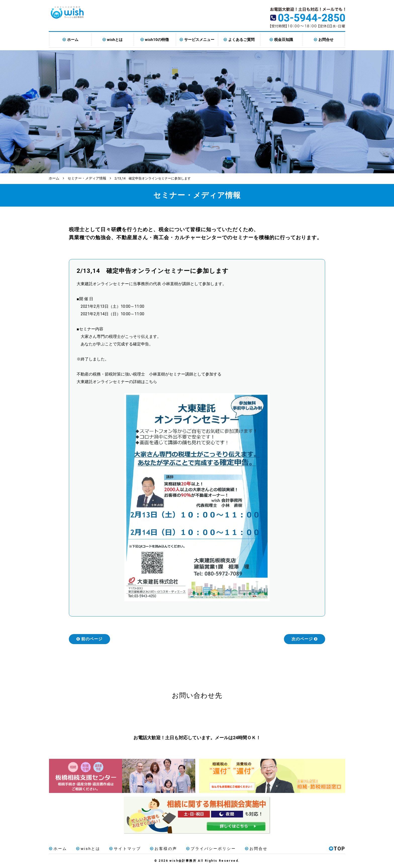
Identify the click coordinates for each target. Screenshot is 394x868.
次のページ (305, 639)
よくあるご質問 (241, 40)
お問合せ (326, 40)
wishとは (115, 40)
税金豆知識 (284, 40)
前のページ (89, 639)
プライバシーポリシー (210, 849)
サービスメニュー (199, 40)
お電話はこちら (150, 717)
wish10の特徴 (157, 40)
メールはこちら (244, 717)
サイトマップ (124, 849)
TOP (337, 849)
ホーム (73, 40)
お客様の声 (163, 849)
